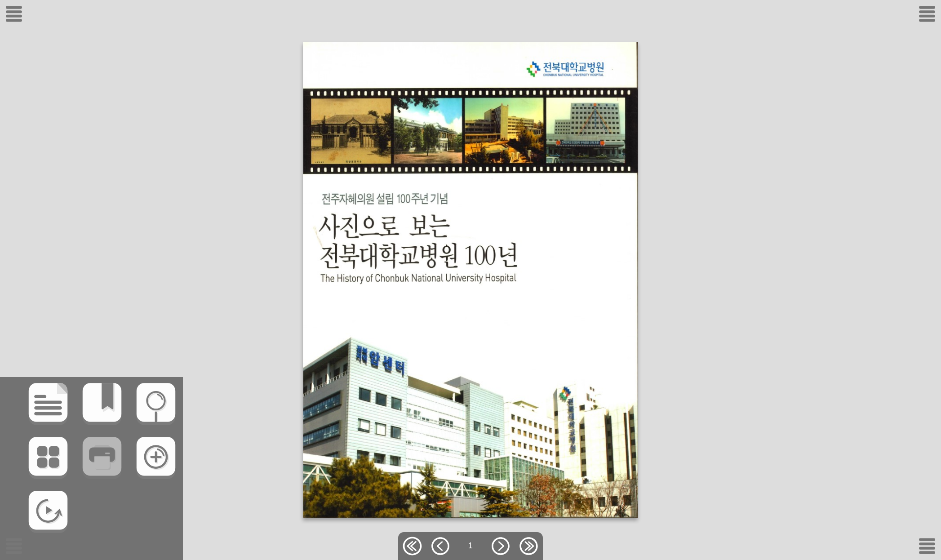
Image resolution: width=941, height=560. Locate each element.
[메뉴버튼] (14, 546)
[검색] (125, 435)
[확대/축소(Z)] (125, 489)
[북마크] (71, 435)
